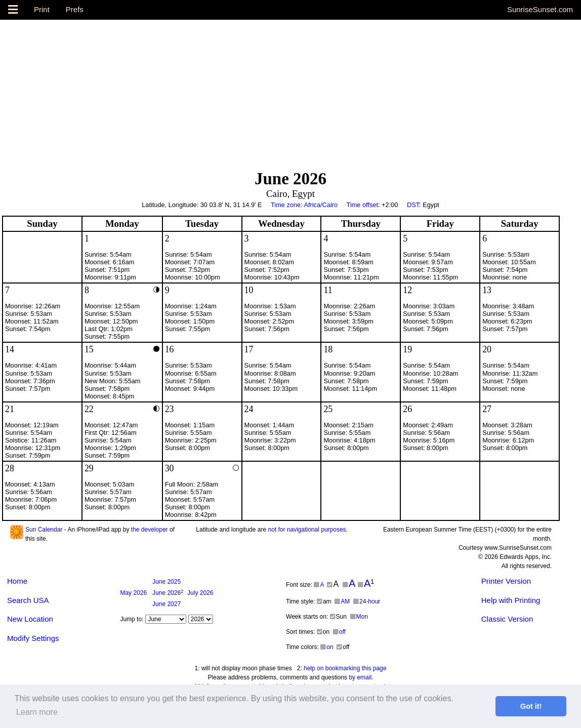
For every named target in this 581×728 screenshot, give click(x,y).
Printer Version (506, 581)
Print (42, 9)
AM (342, 601)
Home (17, 581)
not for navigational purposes (307, 530)
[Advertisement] (290, 91)
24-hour (367, 601)
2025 (167, 582)
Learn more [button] (37, 712)
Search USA (28, 600)
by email (360, 677)
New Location (30, 619)
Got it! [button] (531, 706)
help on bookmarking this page (345, 668)
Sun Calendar (44, 530)
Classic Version (507, 619)
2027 (167, 604)
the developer (150, 530)
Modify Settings (33, 638)
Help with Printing (511, 600)
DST (413, 205)
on (327, 647)
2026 (133, 593)
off (339, 632)
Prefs (75, 9)
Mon (359, 617)
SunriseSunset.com (540, 9)
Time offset (362, 205)
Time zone (286, 205)
